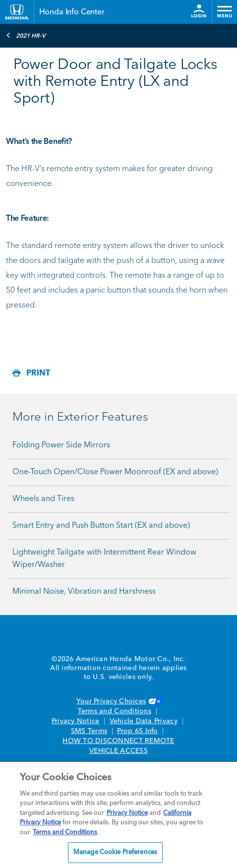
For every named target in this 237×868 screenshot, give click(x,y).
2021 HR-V (26, 35)
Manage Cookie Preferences (115, 852)
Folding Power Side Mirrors (61, 445)
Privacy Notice (76, 721)
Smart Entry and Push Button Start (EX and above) (101, 526)
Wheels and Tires (43, 499)
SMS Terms (89, 731)
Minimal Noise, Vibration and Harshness (84, 592)
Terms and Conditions (115, 711)
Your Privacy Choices (118, 701)
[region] (118, 815)
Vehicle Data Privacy (144, 721)
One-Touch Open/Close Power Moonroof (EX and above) (115, 472)
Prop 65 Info (137, 731)
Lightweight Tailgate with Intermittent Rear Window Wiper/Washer (104, 559)
